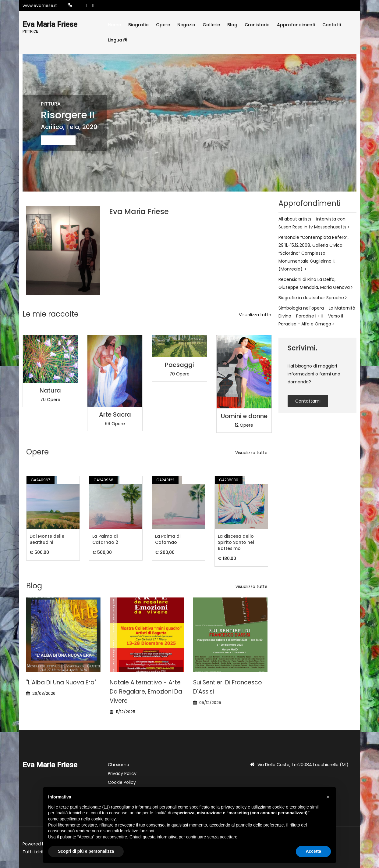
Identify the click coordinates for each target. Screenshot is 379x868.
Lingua (117, 40)
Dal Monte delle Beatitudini (47, 539)
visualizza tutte (251, 586)
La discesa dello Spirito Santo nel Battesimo (236, 542)
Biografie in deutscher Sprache (313, 298)
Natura (50, 390)
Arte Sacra (115, 414)
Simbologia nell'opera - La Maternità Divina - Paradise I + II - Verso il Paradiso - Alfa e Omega (317, 316)
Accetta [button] (313, 851)
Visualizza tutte (255, 315)
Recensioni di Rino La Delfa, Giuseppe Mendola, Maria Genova (315, 283)
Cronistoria (257, 25)
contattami (308, 401)
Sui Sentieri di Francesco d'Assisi (228, 687)
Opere (163, 25)
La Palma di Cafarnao (168, 539)
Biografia (138, 25)
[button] (328, 797)
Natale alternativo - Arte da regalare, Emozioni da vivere (146, 692)
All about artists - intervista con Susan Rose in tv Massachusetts (314, 223)
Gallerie (211, 25)
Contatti (332, 25)
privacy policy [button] (234, 807)
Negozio (186, 25)
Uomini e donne (244, 416)
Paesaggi (179, 365)
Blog (232, 25)
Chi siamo (119, 765)
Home (114, 25)
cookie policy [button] (104, 819)
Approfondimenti (296, 25)
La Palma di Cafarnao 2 (105, 539)
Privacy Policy (122, 773)
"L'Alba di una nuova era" (61, 682)
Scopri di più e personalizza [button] (86, 851)
